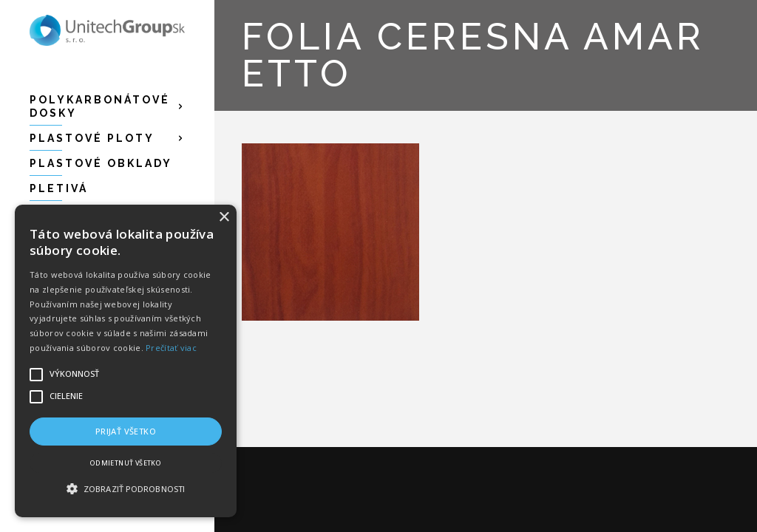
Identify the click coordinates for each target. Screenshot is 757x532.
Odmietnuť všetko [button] (126, 463)
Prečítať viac (171, 348)
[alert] (126, 361)
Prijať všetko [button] (126, 431)
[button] (126, 489)
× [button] (224, 218)
